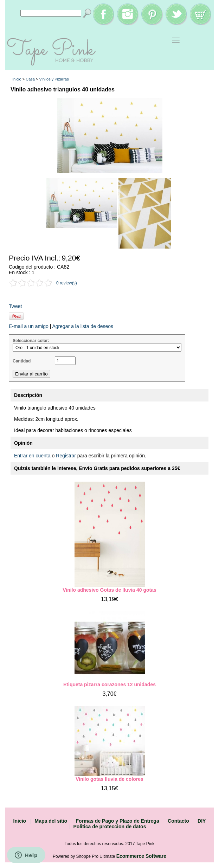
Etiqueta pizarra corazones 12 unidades (109, 684)
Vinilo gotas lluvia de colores (109, 779)
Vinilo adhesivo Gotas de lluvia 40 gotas (109, 590)
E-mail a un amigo (29, 326)
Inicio (17, 79)
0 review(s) (67, 283)
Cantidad (22, 361)
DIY (202, 821)
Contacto (178, 821)
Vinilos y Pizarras (54, 79)
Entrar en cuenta (32, 456)
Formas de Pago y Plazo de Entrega (117, 821)
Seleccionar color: (31, 341)
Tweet (15, 306)
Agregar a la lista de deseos (83, 326)
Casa (30, 79)
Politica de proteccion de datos (110, 827)
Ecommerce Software (141, 856)
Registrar (66, 456)
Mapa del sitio (51, 821)
